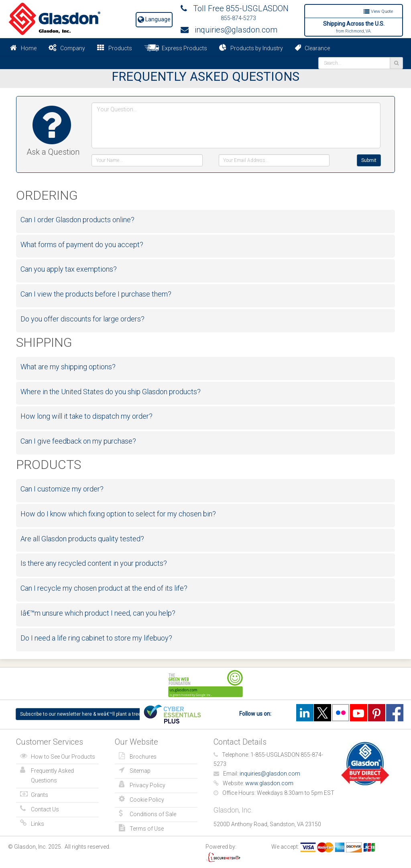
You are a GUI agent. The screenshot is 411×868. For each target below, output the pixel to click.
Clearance (312, 48)
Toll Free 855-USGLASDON (235, 8)
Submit (369, 160)
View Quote (378, 11)
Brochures (143, 757)
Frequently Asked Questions (52, 776)
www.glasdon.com (269, 783)
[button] (208, 220)
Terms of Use (147, 829)
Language (154, 19)
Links (38, 824)
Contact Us (45, 809)
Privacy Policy (148, 785)
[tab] (205, 220)
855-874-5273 (238, 18)
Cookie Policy (147, 800)
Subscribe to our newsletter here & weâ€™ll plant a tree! (81, 714)
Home (29, 48)
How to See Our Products (63, 757)
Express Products (176, 48)
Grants (40, 795)
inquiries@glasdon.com (229, 30)
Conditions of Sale (153, 814)
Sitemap (140, 771)
